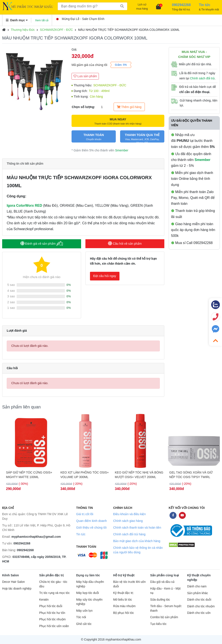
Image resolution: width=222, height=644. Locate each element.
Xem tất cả (42, 20)
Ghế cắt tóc (84, 624)
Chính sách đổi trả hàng (129, 534)
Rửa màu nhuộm (124, 606)
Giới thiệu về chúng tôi (91, 528)
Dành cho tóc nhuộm (201, 606)
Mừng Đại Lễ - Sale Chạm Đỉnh (80, 19)
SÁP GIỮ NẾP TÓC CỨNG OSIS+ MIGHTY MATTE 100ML (82, 475)
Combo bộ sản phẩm (164, 617)
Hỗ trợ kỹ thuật (124, 575)
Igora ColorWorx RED (24, 206)
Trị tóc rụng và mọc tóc (55, 593)
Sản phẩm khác (198, 593)
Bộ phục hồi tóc (124, 613)
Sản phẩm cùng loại (165, 575)
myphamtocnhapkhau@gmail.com (36, 537)
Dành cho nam (197, 586)
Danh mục (17, 20)
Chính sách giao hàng (128, 521)
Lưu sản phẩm (85, 76)
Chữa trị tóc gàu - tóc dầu (53, 584)
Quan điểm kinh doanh (91, 521)
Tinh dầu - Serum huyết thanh (166, 608)
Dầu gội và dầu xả (162, 582)
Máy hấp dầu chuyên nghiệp (90, 584)
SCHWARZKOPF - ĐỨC (56, 30)
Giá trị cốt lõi (85, 514)
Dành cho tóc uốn (199, 613)
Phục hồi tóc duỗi (51, 606)
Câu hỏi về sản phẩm (125, 244)
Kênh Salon (11, 575)
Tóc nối (81, 617)
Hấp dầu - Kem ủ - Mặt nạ (165, 591)
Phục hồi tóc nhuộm (52, 619)
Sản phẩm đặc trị (52, 575)
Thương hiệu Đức (23, 30)
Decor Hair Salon (13, 582)
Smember (122, 150)
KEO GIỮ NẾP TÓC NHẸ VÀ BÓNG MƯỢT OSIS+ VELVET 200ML (192, 475)
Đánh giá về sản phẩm (42, 243)
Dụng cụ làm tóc (88, 575)
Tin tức (81, 534)
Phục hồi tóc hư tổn (52, 613)
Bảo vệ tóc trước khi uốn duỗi (129, 584)
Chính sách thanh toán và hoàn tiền (137, 528)
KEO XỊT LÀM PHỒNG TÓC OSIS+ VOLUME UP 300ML (137, 475)
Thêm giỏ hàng (129, 107)
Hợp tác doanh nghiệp (17, 589)
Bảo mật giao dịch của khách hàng (137, 541)
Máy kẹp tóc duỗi (87, 593)
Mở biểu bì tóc (123, 600)
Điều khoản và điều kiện (129, 514)
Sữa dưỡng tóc (160, 600)
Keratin (44, 600)
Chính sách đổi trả (202, 78)
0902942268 (22, 543)
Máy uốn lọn (84, 611)
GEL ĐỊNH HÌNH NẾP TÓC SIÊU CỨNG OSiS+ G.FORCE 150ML (27, 475)
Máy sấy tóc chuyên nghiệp (89, 602)
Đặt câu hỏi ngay (105, 276)
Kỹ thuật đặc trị (123, 593)
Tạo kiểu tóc (158, 624)
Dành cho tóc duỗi (199, 600)
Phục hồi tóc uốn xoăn (54, 626)
